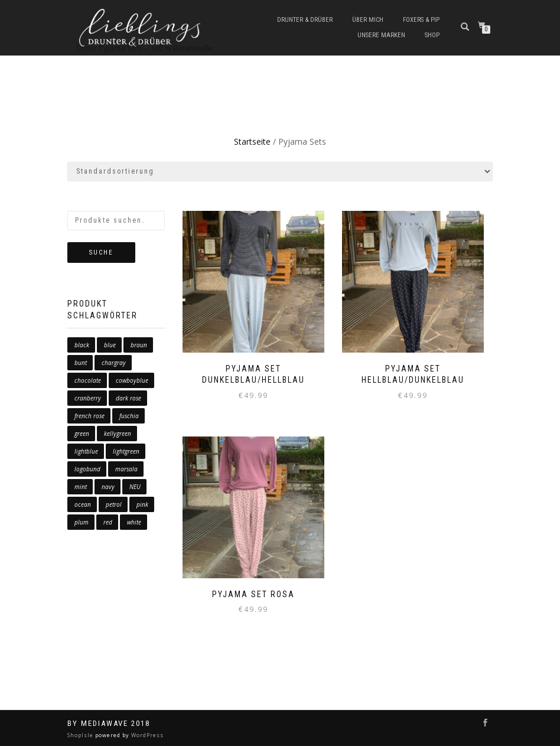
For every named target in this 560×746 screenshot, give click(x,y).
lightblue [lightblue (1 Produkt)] (86, 451)
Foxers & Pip (421, 20)
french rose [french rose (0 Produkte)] (89, 416)
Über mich (368, 20)
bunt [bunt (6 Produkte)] (81, 363)
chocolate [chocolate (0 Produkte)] (88, 380)
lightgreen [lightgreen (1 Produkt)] (126, 451)
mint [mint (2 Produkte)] (81, 487)
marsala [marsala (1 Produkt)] (126, 469)
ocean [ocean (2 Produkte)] (83, 504)
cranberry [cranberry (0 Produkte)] (88, 398)
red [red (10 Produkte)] (108, 522)
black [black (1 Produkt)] (82, 345)
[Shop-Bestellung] (280, 172)
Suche (101, 253)
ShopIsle (81, 735)
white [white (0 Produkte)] (134, 522)
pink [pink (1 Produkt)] (142, 504)
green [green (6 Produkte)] (82, 434)
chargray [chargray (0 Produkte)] (114, 363)
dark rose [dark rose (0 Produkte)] (128, 398)
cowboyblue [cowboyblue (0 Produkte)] (132, 380)
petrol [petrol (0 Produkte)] (114, 504)
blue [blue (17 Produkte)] (110, 345)
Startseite (252, 141)
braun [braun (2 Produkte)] (139, 345)
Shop (432, 35)
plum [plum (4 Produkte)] (82, 522)
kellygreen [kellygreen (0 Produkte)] (118, 434)
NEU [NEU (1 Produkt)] (135, 487)
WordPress (146, 735)
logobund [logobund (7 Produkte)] (87, 469)
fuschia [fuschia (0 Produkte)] (129, 416)
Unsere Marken (381, 35)
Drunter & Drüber (305, 20)
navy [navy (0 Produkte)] (108, 487)
